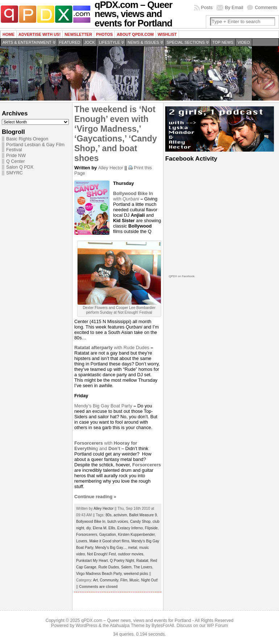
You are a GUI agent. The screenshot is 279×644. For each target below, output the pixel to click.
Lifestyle (109, 42)
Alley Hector (111, 168)
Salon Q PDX (20, 167)
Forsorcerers (87, 535)
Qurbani (131, 199)
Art (95, 580)
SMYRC (14, 173)
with (99, 348)
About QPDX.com (135, 34)
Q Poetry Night (122, 561)
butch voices (118, 522)
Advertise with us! (39, 34)
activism (120, 515)
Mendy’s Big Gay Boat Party (104, 406)
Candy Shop (140, 522)
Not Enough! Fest (101, 554)
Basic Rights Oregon (27, 139)
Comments (266, 7)
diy (88, 528)
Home (9, 34)
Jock (90, 42)
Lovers (82, 541)
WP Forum (217, 626)
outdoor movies (131, 554)
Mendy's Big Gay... (111, 548)
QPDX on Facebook (182, 276)
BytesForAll (163, 626)
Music (134, 580)
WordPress (87, 626)
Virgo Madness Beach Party (99, 574)
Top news (223, 42)
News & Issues (143, 42)
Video (243, 42)
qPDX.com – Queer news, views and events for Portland (136, 620)
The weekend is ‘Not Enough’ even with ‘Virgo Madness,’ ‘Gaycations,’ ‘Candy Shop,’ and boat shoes (116, 134)
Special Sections (186, 42)
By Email (234, 7)
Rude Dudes (136, 348)
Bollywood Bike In (91, 522)
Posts (207, 7)
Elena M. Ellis (104, 528)
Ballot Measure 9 (143, 515)
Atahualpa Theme (127, 626)
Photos (104, 34)
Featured (70, 42)
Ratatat (142, 561)
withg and (106, 446)
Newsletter (78, 34)
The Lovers (143, 567)
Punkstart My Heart (92, 561)
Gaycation (108, 535)
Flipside (151, 528)
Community (109, 580)
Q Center (15, 161)
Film (124, 580)
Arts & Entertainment (27, 42)
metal (132, 548)
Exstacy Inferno (130, 528)
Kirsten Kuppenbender (136, 535)
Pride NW (16, 156)
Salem (126, 567)
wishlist (167, 34)
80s (109, 515)
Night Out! (150, 580)
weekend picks (136, 574)
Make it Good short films (109, 541)
